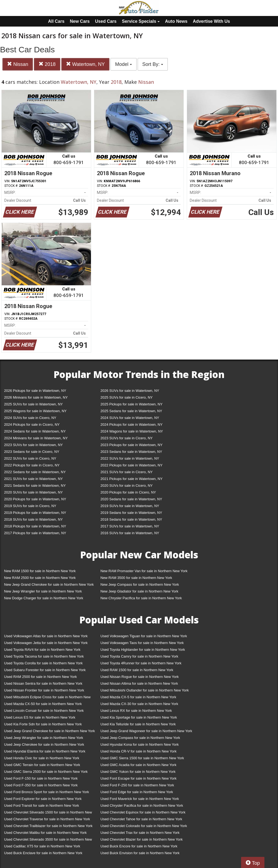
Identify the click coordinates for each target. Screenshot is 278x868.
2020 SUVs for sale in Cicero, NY (127, 486)
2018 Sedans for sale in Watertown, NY (131, 519)
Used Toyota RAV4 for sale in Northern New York (42, 650)
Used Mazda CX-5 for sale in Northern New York (138, 697)
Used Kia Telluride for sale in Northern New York (138, 724)
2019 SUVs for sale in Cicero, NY (30, 506)
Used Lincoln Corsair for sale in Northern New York (44, 711)
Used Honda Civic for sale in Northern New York (42, 758)
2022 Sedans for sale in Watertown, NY (35, 472)
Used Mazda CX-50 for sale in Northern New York (43, 704)
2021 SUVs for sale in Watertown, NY (33, 479)
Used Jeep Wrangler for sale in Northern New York (44, 738)
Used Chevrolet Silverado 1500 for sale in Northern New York (48, 813)
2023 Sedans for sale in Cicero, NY (32, 452)
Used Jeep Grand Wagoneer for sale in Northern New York (146, 731)
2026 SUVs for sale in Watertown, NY (130, 391)
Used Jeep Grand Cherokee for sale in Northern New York (50, 731)
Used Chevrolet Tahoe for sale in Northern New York (141, 819)
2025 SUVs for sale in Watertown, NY (33, 404)
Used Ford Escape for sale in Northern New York (138, 778)
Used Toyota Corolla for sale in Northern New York (43, 663)
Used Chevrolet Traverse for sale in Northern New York (47, 819)
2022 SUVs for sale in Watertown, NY (130, 458)
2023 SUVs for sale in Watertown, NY (33, 445)
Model (124, 64)
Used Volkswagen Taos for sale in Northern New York (142, 643)
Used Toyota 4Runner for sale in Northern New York (141, 663)
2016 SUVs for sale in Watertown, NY (130, 533)
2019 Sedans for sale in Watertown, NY (131, 513)
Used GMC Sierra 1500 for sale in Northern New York (142, 758)
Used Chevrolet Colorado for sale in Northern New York (144, 826)
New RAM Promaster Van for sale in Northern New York (144, 571)
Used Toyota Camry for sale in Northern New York (139, 656)
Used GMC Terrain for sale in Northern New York (42, 765)
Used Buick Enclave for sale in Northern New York (43, 853)
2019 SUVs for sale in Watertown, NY (130, 506)
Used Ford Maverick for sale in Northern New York (140, 799)
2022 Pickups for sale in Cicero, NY (32, 465)
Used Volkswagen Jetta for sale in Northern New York (46, 643)
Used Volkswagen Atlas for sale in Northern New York (46, 636)
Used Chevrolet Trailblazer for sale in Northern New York (48, 826)
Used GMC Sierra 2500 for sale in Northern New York (46, 772)
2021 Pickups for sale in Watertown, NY (132, 479)
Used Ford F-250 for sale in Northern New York (137, 785)
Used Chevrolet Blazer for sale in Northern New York (142, 839)
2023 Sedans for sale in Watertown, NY (131, 452)
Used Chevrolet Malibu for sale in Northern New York (45, 833)
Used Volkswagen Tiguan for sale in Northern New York (144, 636)
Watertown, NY (85, 64)
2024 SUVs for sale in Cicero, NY (30, 418)
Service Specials (141, 21)
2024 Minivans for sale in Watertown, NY (36, 438)
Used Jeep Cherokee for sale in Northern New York (44, 744)
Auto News (176, 21)
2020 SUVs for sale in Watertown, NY (33, 492)
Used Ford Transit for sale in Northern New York (42, 805)
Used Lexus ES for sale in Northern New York (40, 717)
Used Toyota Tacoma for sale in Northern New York (44, 656)
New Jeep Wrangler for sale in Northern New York (43, 591)
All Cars (56, 21)
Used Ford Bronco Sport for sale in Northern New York (47, 792)
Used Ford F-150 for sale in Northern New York (41, 778)
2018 (47, 64)
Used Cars (106, 21)
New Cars (80, 21)
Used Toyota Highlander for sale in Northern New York (143, 650)
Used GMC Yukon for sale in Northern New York (138, 772)
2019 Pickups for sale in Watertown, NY (35, 513)
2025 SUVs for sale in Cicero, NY (127, 397)
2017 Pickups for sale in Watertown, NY (35, 533)
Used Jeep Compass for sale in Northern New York (140, 738)
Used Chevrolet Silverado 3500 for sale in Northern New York (48, 840)
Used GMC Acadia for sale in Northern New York (138, 765)
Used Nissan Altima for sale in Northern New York (139, 683)
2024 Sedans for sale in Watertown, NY (35, 431)
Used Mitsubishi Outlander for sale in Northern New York (145, 690)
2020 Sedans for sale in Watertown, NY (131, 499)
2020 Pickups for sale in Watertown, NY (35, 499)
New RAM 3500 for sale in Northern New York (136, 578)
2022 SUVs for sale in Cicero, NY (30, 458)
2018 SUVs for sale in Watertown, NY (33, 519)
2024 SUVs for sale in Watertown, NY (130, 418)
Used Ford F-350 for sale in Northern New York (41, 785)
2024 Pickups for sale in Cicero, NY (32, 425)
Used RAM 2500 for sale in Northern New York (40, 677)
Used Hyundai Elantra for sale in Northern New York (45, 751)
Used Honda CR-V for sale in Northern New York (138, 751)
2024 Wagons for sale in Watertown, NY (132, 431)
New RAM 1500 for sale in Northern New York (40, 571)
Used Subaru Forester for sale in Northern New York (45, 670)
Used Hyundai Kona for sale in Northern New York (140, 744)
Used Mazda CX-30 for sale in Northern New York (139, 704)
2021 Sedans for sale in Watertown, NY (35, 486)
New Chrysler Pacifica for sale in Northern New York (141, 598)
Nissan (18, 64)
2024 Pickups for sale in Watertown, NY (132, 425)
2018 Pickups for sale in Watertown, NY (35, 526)
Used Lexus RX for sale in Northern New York (136, 711)
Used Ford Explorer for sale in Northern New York (43, 799)
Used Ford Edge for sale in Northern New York (137, 792)
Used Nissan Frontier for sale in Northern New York (44, 690)
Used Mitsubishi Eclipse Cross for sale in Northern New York (47, 698)
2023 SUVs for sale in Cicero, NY (127, 438)
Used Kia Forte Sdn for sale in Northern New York (43, 724)
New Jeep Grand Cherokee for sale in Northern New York (49, 584)
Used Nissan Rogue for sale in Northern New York (140, 677)
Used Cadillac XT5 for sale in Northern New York (42, 846)
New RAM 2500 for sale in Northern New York (40, 578)
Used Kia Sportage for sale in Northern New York (139, 717)
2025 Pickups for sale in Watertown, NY (132, 404)
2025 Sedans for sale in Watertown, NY (131, 411)
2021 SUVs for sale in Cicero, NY (127, 472)
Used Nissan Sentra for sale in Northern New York (43, 683)
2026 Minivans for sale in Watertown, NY (36, 397)
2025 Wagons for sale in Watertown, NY (35, 411)
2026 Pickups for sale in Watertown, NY (35, 391)
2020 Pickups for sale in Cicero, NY (128, 492)
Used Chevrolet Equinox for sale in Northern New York (143, 812)
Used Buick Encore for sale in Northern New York (139, 846)
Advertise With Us (211, 21)
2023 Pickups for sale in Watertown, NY (132, 445)
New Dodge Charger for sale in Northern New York (44, 598)
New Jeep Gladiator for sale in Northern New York (139, 591)
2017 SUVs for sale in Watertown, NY (130, 526)
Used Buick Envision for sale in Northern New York (140, 853)
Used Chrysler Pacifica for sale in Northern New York (142, 805)
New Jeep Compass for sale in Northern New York (140, 584)
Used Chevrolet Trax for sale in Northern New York (140, 833)
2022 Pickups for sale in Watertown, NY (132, 465)
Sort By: (153, 64)
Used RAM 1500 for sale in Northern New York (137, 670)
